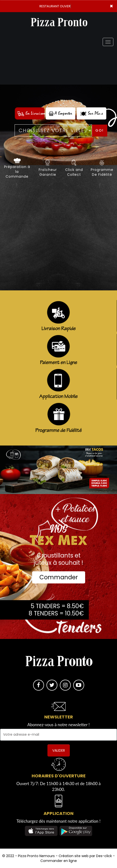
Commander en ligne (59, 861)
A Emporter (61, 113)
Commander (59, 577)
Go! (99, 130)
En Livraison (31, 113)
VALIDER (59, 750)
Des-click (104, 856)
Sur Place (91, 113)
